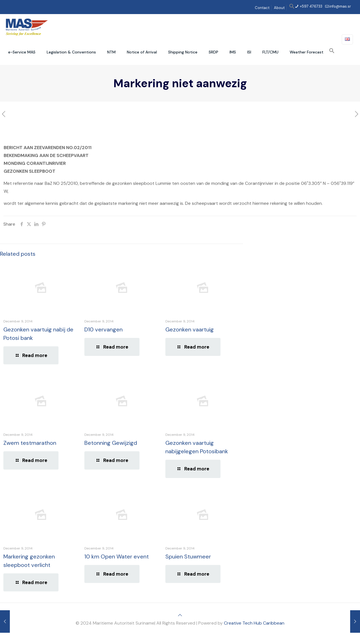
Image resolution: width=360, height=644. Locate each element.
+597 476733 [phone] (311, 6)
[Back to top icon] (180, 615)
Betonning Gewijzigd (111, 443)
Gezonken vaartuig (190, 329)
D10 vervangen (103, 329)
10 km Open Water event (117, 557)
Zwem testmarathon (30, 443)
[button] (292, 8)
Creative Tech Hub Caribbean (254, 623)
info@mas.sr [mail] (340, 6)
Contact (262, 8)
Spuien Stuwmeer (188, 557)
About (279, 8)
